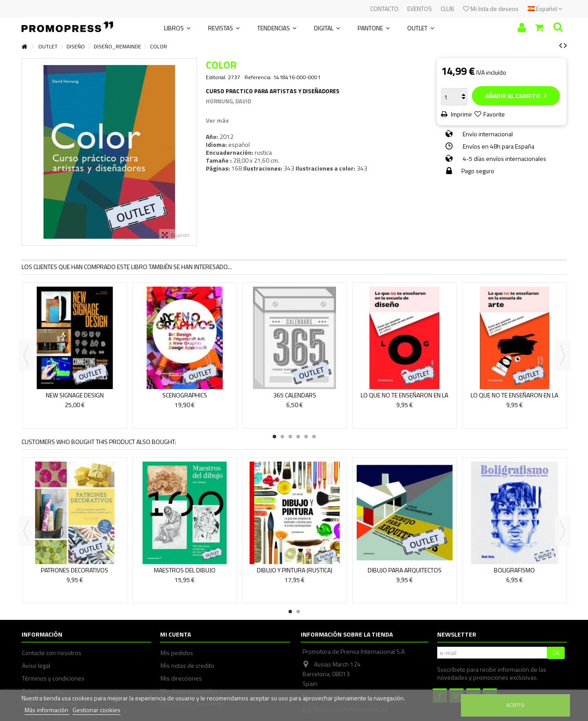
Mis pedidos (177, 653)
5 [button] (306, 437)
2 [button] (282, 437)
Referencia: (258, 77)
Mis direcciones (181, 678)
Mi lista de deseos (491, 9)
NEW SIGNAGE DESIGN (75, 395)
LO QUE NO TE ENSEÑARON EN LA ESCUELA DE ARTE (514, 399)
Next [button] (562, 355)
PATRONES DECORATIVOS (75, 570)
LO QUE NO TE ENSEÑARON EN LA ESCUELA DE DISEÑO (404, 399)
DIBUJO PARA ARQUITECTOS (405, 570)
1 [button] (274, 437)
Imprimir (461, 114)
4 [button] (298, 437)
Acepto (515, 705)
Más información (47, 710)
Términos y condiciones (53, 678)
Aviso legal (36, 666)
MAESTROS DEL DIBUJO (185, 570)
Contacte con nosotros (52, 653)
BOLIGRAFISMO (514, 570)
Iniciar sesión (522, 27)
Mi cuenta (175, 634)
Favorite (494, 114)
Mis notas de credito (187, 666)
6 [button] (314, 437)
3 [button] (290, 437)
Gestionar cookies (97, 710)
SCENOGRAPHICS (185, 395)
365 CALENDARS (295, 395)
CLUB (447, 9)
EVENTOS (420, 9)
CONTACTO (384, 9)
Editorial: (216, 77)
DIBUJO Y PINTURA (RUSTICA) (295, 570)
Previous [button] (26, 355)
